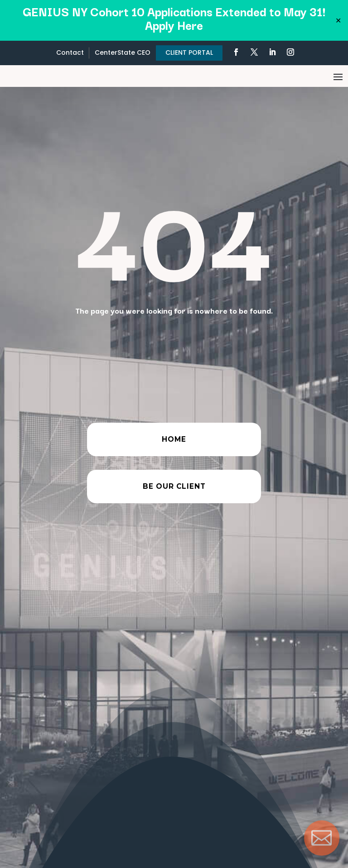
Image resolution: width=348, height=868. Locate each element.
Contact (70, 52)
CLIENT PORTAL (189, 52)
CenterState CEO (123, 52)
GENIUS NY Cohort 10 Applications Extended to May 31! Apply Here (174, 18)
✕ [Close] (338, 20)
